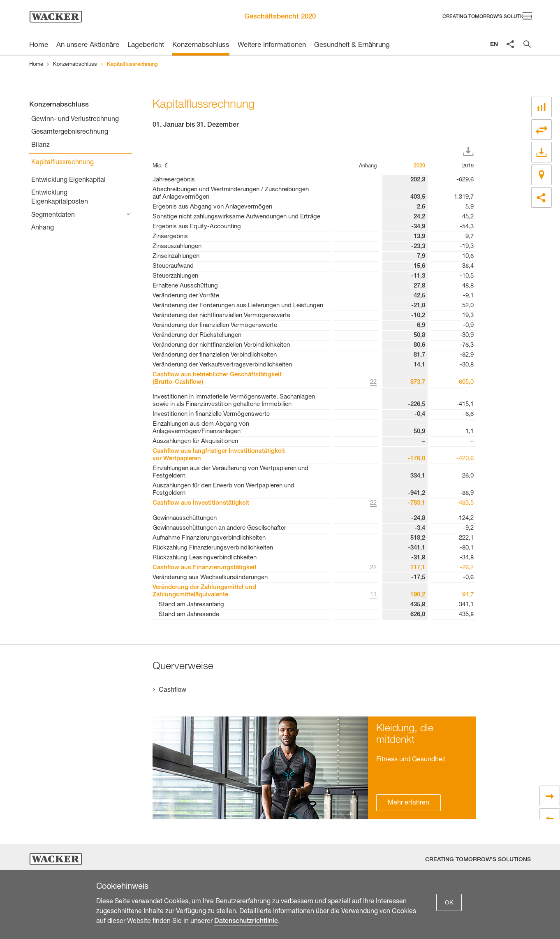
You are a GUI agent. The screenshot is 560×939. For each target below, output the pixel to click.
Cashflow (172, 691)
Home (36, 65)
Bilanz (40, 146)
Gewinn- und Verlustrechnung (75, 120)
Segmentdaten (53, 216)
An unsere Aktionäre (88, 45)
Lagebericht (146, 45)
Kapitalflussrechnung (62, 163)
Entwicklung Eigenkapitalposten (60, 198)
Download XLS (470, 152)
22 (373, 382)
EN (494, 45)
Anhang (43, 228)
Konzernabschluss (201, 45)
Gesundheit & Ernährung (352, 45)
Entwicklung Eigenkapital (68, 181)
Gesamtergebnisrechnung (70, 132)
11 (373, 595)
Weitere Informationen (272, 45)
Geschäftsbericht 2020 (280, 17)
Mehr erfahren (408, 803)
